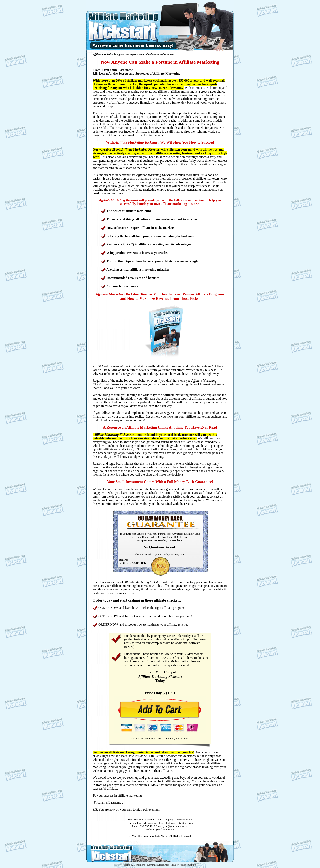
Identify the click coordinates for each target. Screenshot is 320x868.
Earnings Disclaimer (158, 865)
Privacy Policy (178, 865)
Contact (192, 865)
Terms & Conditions (134, 865)
